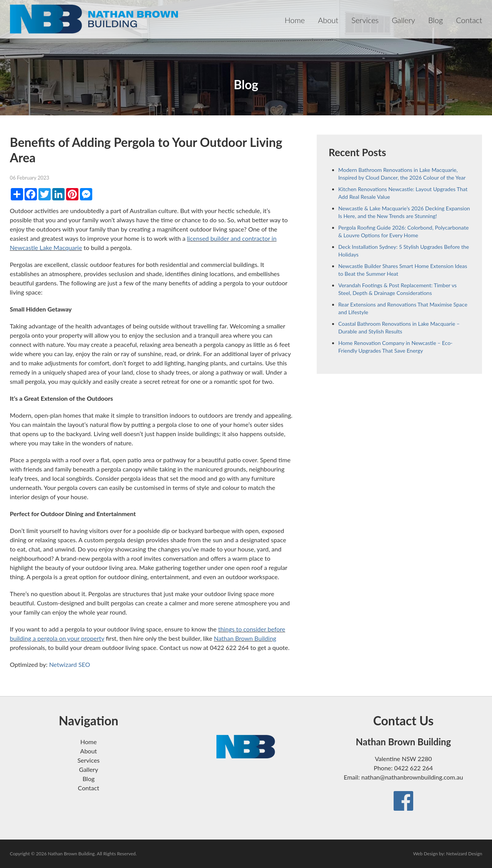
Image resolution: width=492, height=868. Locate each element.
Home (295, 20)
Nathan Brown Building (245, 638)
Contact (469, 20)
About (328, 20)
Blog (435, 20)
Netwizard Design (464, 854)
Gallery (403, 20)
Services (365, 20)
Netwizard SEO (70, 664)
